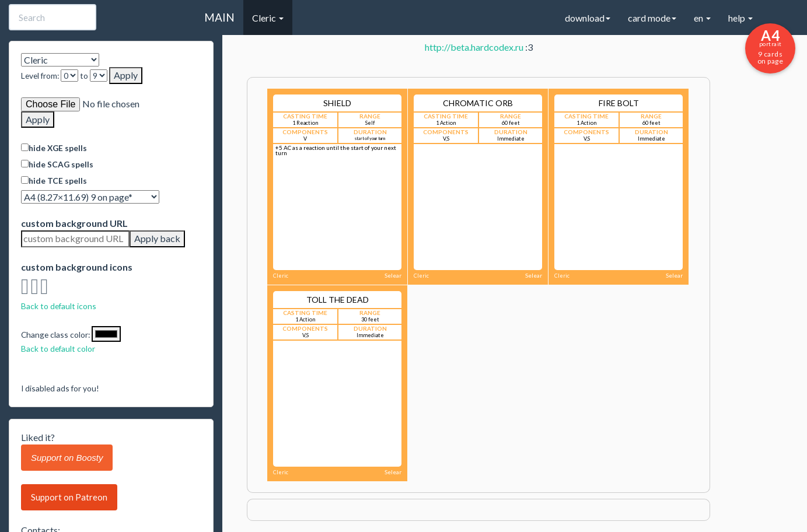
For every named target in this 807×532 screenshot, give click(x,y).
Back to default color (58, 349)
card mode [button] (652, 18)
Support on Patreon (69, 497)
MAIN (219, 17)
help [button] (740, 18)
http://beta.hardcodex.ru (474, 47)
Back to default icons (59, 306)
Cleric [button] (268, 18)
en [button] (702, 18)
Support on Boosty (67, 458)
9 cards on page (770, 46)
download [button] (588, 18)
